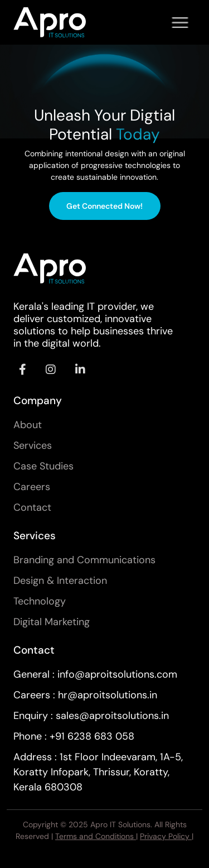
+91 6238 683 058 (92, 736)
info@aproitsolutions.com (117, 674)
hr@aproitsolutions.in (108, 695)
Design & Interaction (60, 581)
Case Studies (43, 466)
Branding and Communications (84, 560)
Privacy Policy (166, 836)
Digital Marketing (52, 622)
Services (33, 445)
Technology (40, 601)
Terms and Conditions (96, 836)
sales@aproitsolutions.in (112, 716)
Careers (32, 487)
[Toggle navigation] (180, 22)
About (28, 425)
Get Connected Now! (104, 206)
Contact (32, 507)
